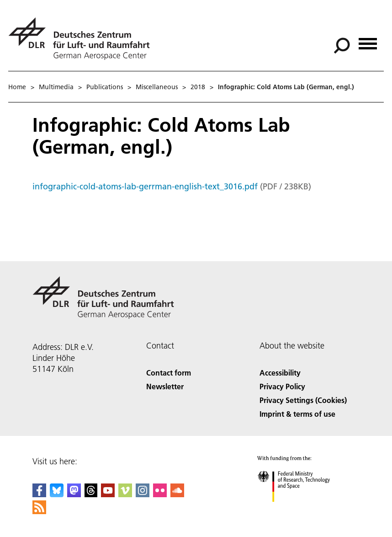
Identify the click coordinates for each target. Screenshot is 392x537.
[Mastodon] (74, 494)
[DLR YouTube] (108, 494)
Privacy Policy (282, 386)
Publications (105, 87)
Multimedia (56, 87)
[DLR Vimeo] (125, 494)
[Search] (342, 46)
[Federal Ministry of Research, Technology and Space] (302, 510)
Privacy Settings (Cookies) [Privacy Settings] (303, 400)
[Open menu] (368, 40)
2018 (198, 87)
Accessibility (280, 373)
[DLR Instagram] (143, 494)
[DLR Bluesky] (57, 494)
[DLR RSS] (39, 511)
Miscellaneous (157, 87)
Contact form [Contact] (169, 373)
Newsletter (165, 386)
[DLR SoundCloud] (177, 494)
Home (17, 87)
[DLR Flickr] (160, 494)
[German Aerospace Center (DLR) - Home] (83, 39)
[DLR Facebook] (39, 494)
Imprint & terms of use (297, 414)
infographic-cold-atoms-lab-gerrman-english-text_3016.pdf (145, 186)
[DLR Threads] (91, 494)
